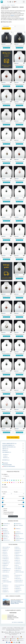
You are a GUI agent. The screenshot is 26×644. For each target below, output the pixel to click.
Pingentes (6, 458)
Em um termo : (5, 487)
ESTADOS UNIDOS (20, 538)
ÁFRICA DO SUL (6, 540)
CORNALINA (6, 559)
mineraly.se (20, 640)
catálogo (4, 5)
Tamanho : (4, 505)
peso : (3, 501)
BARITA (17, 554)
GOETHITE (18, 564)
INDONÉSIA (6, 532)
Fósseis (5, 450)
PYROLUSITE (18, 578)
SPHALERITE (18, 588)
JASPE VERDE (18, 567)
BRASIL (5, 525)
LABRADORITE (6, 570)
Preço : (3, 497)
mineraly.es (20, 638)
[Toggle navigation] (24, 2)
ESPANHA (18, 529)
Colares (5, 456)
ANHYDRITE (18, 550)
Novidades (5, 463)
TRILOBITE (6, 590)
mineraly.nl (6, 640)
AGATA (17, 547)
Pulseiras (6, 454)
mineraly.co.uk (16, 637)
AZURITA (5, 554)
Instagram (18, 632)
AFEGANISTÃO (6, 524)
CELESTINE (6, 557)
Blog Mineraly (5, 632)
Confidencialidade (17, 628)
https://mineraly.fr (13, 635)
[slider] (3, 498)
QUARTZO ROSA (19, 582)
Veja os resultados (13, 516)
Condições (4, 628)
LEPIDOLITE (18, 570)
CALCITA (5, 555)
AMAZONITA (6, 549)
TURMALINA (18, 590)
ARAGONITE (18, 552)
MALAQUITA (6, 575)
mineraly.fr (8, 637)
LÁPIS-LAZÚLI (6, 572)
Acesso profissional (19, 629)
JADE (17, 565)
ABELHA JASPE (6, 547)
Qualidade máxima (7, 465)
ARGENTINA (18, 524)
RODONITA (6, 585)
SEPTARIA (18, 587)
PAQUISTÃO (6, 537)
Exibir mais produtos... (13, 437)
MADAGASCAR (19, 534)
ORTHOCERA (6, 577)
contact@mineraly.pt (15, 633)
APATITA (5, 552)
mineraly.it (13, 638)
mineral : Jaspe (6, 28)
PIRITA (5, 578)
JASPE (5, 567)
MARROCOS (6, 534)
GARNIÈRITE (6, 564)
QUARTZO (6, 580)
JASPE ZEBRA (18, 569)
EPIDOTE (18, 560)
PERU (17, 535)
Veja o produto (7, 48)
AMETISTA (18, 549)
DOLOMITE (6, 560)
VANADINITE (6, 592)
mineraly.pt (13, 640)
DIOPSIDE (18, 559)
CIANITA (17, 557)
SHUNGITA (6, 588)
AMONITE (5, 550)
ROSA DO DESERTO (19, 585)
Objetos (5, 449)
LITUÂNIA (18, 532)
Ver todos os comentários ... (18, 622)
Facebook (12, 632)
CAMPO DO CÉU (19, 555)
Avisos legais (10, 628)
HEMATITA (5, 565)
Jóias (8, 5)
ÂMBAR (17, 592)
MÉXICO (5, 535)
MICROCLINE (19, 575)
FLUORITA (18, 562)
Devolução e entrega (10, 629)
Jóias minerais (7, 452)
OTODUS (18, 577)
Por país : (16, 492)
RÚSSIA (18, 537)
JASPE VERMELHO (7, 569)
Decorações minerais (8, 445)
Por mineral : (5, 492)
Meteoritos (6, 460)
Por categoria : (5, 474)
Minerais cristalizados (9, 447)
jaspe (3, 44)
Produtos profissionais (9, 466)
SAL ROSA (5, 587)
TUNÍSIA (5, 538)
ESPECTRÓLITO (6, 562)
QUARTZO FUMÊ (19, 580)
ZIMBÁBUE (18, 540)
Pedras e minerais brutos (9, 443)
